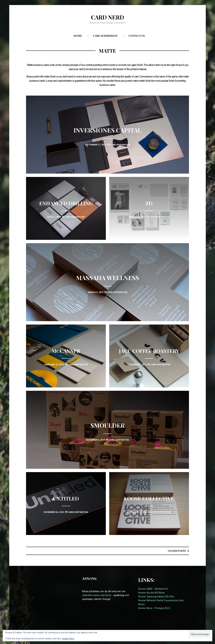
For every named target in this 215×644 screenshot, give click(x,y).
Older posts (176, 551)
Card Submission (105, 36)
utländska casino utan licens (98, 595)
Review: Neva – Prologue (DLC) (155, 608)
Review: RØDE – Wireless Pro (154, 589)
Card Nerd (107, 17)
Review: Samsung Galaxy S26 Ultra (157, 597)
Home (78, 36)
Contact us (137, 36)
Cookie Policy (68, 639)
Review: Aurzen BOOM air (152, 593)
